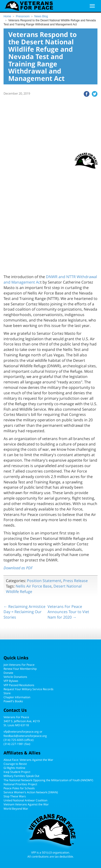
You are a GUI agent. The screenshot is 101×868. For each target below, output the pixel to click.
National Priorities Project (20, 784)
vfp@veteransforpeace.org (21, 732)
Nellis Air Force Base (34, 586)
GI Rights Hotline (14, 768)
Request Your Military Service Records (29, 689)
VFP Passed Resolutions (19, 685)
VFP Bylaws (11, 681)
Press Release (75, 581)
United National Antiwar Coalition (25, 800)
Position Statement (44, 581)
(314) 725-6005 (14, 740)
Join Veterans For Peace (19, 665)
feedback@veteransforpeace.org (25, 736)
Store (7, 693)
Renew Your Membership (20, 669)
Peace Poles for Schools (19, 788)
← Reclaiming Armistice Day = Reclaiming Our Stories (24, 612)
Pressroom (23, 16)
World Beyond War (16, 809)
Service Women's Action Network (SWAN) (31, 792)
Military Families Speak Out (21, 776)
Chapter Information (17, 697)
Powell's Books (13, 701)
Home (7, 16)
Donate (8, 673)
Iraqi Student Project (17, 772)
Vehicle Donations (15, 677)
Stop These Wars (15, 796)
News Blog (41, 16)
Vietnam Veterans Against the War (26, 804)
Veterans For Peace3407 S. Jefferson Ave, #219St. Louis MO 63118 (22, 721)
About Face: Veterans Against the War (28, 760)
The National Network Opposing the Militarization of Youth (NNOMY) (48, 780)
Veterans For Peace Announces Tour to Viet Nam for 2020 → (68, 612)
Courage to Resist (15, 764)
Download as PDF (18, 568)
